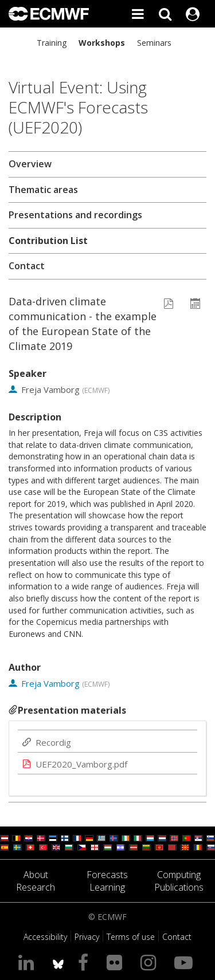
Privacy (87, 937)
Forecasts (107, 875)
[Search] (165, 14)
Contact (27, 266)
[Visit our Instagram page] (150, 962)
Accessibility (45, 937)
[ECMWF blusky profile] (58, 962)
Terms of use (131, 937)
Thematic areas (43, 190)
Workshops (102, 43)
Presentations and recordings (75, 215)
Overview (30, 164)
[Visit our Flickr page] (117, 962)
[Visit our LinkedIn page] (28, 962)
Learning (107, 887)
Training (52, 43)
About (36, 875)
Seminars (154, 43)
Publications (179, 887)
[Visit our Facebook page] (85, 962)
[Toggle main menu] (138, 14)
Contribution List (48, 241)
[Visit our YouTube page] (186, 962)
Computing (179, 875)
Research (36, 887)
